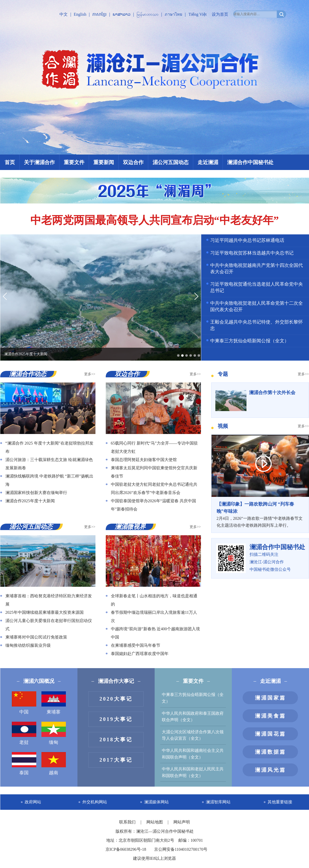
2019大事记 (116, 719)
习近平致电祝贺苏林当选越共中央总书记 (252, 253)
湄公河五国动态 (171, 162)
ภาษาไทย (173, 14)
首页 (10, 162)
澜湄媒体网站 (156, 802)
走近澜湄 (208, 162)
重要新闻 (104, 162)
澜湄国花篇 (270, 734)
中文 (64, 14)
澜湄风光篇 (270, 770)
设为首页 (220, 14)
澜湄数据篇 (270, 752)
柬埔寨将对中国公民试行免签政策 (36, 637)
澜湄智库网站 (218, 802)
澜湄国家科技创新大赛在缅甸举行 (36, 493)
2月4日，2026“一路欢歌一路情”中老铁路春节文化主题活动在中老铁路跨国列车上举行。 (260, 514)
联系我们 (128, 822)
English (80, 14)
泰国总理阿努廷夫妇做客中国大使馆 (144, 460)
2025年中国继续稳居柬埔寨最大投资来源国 (45, 612)
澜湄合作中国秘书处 (250, 162)
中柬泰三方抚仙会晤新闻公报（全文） (250, 341)
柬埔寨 (54, 703)
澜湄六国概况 (39, 681)
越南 (54, 764)
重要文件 (74, 162)
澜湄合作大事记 (116, 681)
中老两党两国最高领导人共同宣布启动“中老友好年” (155, 220)
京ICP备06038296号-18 (126, 849)
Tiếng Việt (197, 14)
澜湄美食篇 (270, 716)
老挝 (24, 733)
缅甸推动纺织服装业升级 (28, 645)
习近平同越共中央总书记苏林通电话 (247, 240)
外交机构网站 (95, 802)
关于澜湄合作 (39, 162)
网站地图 (155, 822)
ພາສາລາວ (122, 14)
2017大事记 (116, 760)
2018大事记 (116, 739)
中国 (24, 703)
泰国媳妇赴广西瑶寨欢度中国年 (140, 654)
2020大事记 (116, 699)
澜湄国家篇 (270, 698)
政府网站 (33, 802)
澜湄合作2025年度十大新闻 (30, 501)
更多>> (90, 374)
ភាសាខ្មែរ (99, 14)
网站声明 (182, 822)
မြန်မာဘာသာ (148, 14)
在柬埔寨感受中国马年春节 (136, 645)
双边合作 (133, 162)
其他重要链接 (280, 802)
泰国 (24, 764)
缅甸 (54, 733)
